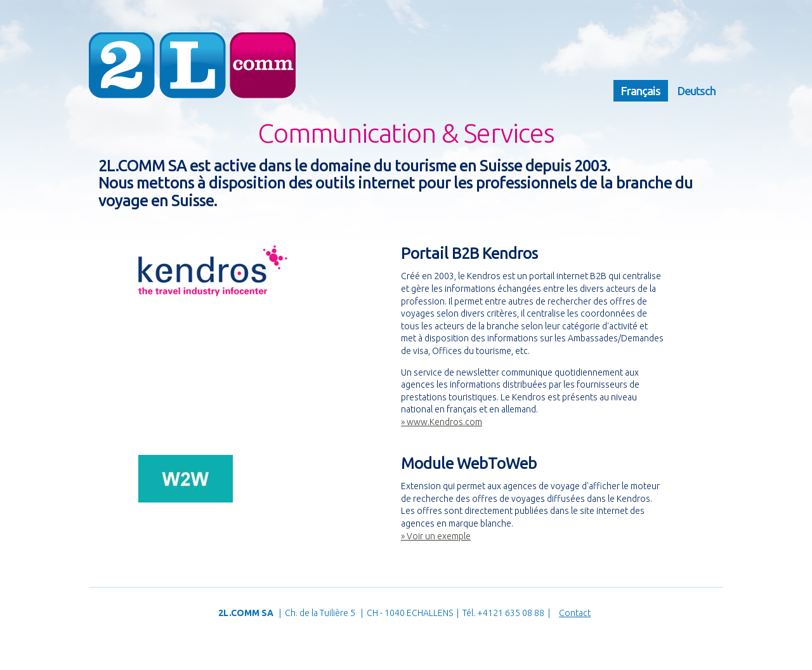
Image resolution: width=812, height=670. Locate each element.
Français (641, 91)
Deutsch (697, 91)
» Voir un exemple (436, 536)
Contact (575, 613)
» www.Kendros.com (442, 422)
